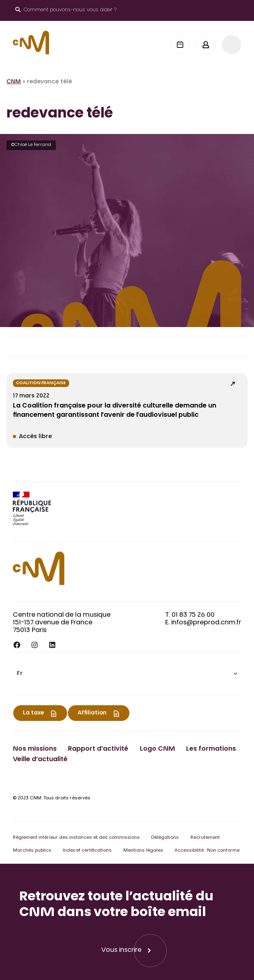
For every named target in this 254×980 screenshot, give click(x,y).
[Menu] (231, 45)
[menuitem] (127, 674)
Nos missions (35, 749)
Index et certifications (87, 851)
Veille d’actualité (40, 760)
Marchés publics (32, 851)
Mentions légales (143, 851)
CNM (14, 82)
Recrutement (205, 838)
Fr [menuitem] (20, 674)
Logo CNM (157, 749)
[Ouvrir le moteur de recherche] (66, 10)
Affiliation (92, 713)
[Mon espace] (206, 45)
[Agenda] (180, 45)
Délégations (165, 838)
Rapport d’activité (98, 749)
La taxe (33, 713)
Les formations (211, 749)
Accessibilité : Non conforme (207, 851)
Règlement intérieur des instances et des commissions (76, 838)
